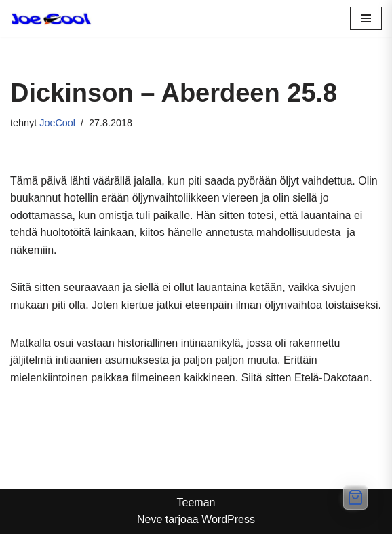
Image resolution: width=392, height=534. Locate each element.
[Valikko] (366, 18)
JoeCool (57, 123)
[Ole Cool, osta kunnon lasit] (51, 19)
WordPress (228, 519)
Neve (150, 519)
